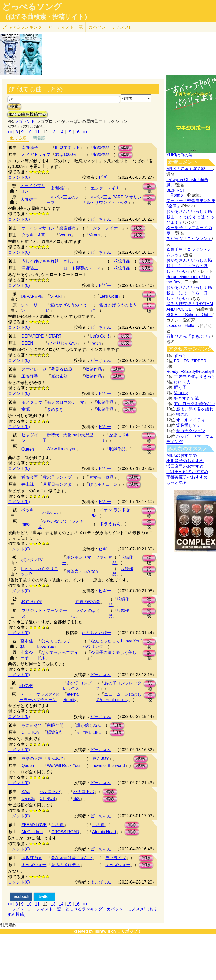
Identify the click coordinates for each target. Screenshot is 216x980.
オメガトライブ (36, 155)
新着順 (39, 138)
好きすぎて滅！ (189, 398)
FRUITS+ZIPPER (190, 361)
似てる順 (18, 138)
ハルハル (51, 513)
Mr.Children (32, 832)
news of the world (109, 765)
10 (29, 132)
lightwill (102, 931)
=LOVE (26, 686)
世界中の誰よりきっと (195, 376)
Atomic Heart (104, 832)
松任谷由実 (32, 602)
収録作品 (101, 148)
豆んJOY (55, 758)
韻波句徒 (55, 732)
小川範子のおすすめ (185, 461)
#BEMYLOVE (34, 825)
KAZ (26, 792)
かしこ (70, 261)
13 (53, 132)
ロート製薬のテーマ (82, 268)
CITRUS (47, 799)
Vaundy (181, 393)
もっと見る (177, 482)
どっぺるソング (32, 7)
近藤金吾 (30, 477)
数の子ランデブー (59, 477)
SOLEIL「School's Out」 (189, 315)
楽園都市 (59, 188)
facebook (21, 897)
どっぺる (22, 27)
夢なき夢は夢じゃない (72, 858)
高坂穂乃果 (32, 858)
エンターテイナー (107, 188)
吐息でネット (68, 148)
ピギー (105, 177)
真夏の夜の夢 (88, 602)
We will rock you (62, 449)
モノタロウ (32, 402)
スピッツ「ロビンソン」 (189, 239)
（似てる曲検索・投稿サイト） (46, 17)
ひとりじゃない (63, 343)
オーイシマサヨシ (38, 228)
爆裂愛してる (189, 425)
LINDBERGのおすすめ (187, 472)
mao (26, 524)
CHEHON (30, 732)
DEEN (27, 343)
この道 (57, 825)
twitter (44, 897)
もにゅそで (32, 725)
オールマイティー (193, 420)
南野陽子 (30, 148)
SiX (77, 799)
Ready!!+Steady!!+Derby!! (190, 372)
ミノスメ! (121, 27)
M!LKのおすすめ (181, 455)
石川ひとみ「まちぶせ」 (189, 336)
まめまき (55, 409)
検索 (14, 106)
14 (61, 132)
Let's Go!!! (109, 296)
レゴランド (25, 121)
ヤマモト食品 (101, 477)
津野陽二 (30, 268)
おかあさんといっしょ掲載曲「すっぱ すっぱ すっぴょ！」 (190, 217)
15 (69, 132)
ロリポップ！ (129, 931)
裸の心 (182, 414)
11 (37, 132)
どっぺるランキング (84, 909)
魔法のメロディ (66, 865)
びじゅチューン (103, 484)
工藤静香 (30, 376)
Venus (65, 235)
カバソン (97, 27)
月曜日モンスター (59, 484)
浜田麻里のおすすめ (185, 466)
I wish (95, 343)
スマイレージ (34, 369)
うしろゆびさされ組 (40, 261)
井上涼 (28, 484)
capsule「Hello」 (182, 326)
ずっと (180, 356)
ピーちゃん (101, 219)
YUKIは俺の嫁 (179, 155)
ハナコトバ (50, 792)
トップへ (16, 909)
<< (10, 132)
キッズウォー (34, 865)
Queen (28, 449)
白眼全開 (55, 725)
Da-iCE (28, 799)
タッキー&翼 (33, 235)
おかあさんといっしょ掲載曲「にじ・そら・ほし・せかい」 (189, 266)
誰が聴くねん (89, 725)
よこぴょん (101, 882)
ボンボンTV (32, 560)
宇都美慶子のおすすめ (187, 477)
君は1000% (66, 155)
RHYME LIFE (89, 732)
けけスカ (182, 382)
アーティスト (65, 27)
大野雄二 (29, 200)
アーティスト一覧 (45, 909)
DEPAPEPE (32, 297)
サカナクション (191, 431)
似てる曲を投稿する (27, 114)
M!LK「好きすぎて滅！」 (190, 169)
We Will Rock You (63, 765)
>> (85, 132)
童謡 (26, 409)
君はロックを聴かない (195, 404)
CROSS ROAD (65, 832)
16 (77, 132)
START (57, 296)
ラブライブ (116, 858)
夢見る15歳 (62, 369)
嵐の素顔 (59, 376)
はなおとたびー (97, 633)
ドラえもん (110, 524)
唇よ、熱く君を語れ (195, 409)
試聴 (125, 148)
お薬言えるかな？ (83, 571)
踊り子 (180, 387)
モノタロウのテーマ (66, 402)
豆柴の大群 (32, 758)
